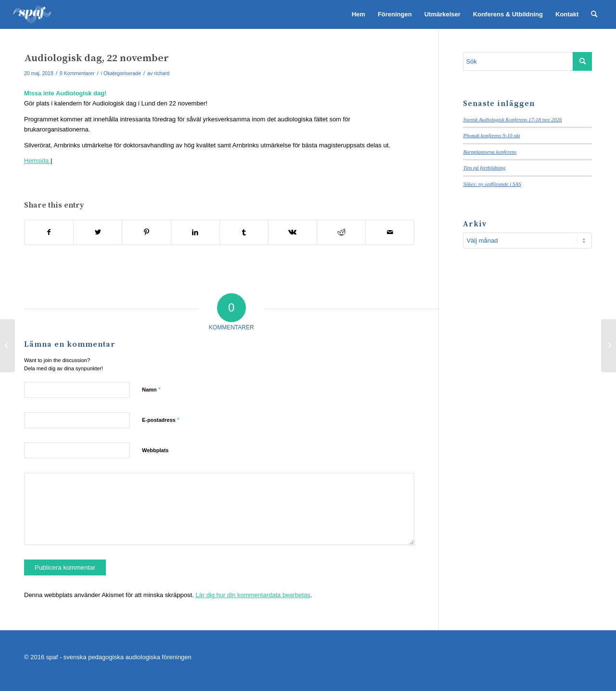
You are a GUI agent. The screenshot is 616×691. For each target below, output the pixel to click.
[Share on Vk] (293, 232)
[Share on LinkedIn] (195, 232)
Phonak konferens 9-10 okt (491, 135)
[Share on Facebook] (49, 232)
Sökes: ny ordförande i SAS (492, 184)
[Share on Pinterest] (146, 232)
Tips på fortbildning (484, 168)
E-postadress (161, 420)
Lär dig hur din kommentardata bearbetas (253, 595)
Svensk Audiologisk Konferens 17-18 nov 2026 (512, 119)
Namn (151, 389)
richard (162, 73)
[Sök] (594, 14)
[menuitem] (359, 14)
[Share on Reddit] (341, 232)
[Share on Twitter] (98, 232)
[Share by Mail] (390, 232)
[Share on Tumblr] (244, 232)
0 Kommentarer (77, 73)
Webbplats (155, 450)
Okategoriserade (122, 73)
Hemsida (37, 161)
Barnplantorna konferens (490, 152)
